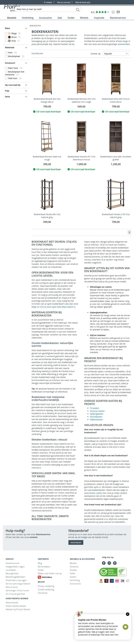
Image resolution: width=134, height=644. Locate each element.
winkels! (33, 537)
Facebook (104, 563)
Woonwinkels (12, 602)
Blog (40, 563)
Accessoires (75, 584)
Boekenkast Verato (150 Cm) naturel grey (116, 216)
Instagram (109, 563)
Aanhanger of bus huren (17, 590)
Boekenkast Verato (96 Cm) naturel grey (47, 216)
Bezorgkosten (12, 573)
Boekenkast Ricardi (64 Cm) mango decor (47, 100)
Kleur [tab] (8, 28)
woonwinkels (124, 44)
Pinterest (115, 563)
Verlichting (75, 580)
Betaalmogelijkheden (15, 577)
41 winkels (48, 2)
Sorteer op (96, 54)
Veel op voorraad (64, 2)
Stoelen (73, 570)
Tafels (73, 573)
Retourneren (12, 587)
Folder (41, 570)
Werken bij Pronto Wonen (18, 609)
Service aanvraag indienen (18, 584)
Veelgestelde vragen (15, 567)
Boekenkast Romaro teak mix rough (47, 158)
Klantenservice (43, 534)
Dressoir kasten (97, 411)
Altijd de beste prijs (83, 2)
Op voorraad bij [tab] (13, 85)
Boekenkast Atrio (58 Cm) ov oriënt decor (116, 100)
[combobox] (48, 9)
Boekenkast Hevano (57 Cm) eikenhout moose (81, 158)
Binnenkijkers (44, 567)
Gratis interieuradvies (16, 606)
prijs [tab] (7, 91)
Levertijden (11, 570)
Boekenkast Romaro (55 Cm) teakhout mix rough (81, 100)
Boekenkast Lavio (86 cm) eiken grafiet (116, 158)
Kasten (73, 577)
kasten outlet (96, 493)
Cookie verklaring (46, 589)
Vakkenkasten (96, 420)
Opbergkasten (97, 414)
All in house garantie (15, 594)
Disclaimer (43, 593)
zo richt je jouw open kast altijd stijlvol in (56, 307)
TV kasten (94, 408)
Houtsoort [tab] (10, 63)
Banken (73, 563)
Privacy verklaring (46, 586)
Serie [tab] (7, 97)
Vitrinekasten (96, 417)
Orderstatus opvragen (16, 580)
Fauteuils (74, 567)
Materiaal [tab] (10, 47)
